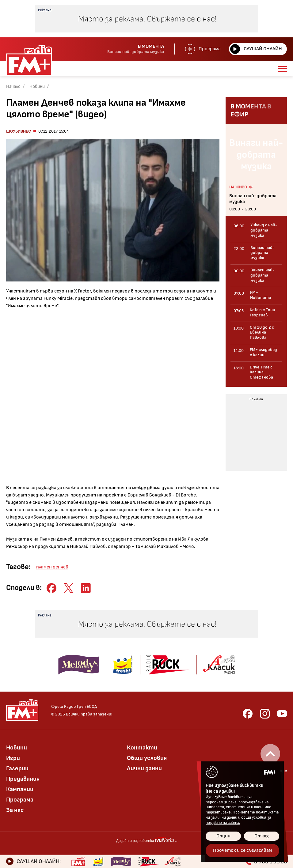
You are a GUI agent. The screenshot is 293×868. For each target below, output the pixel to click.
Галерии (17, 768)
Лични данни (144, 768)
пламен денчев (52, 567)
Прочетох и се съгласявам (242, 850)
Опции (223, 836)
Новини (37, 87)
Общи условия (147, 758)
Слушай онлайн (256, 49)
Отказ (262, 836)
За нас (15, 810)
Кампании (20, 789)
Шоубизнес (19, 131)
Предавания (23, 779)
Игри (13, 758)
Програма (203, 49)
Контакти (142, 748)
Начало (13, 87)
